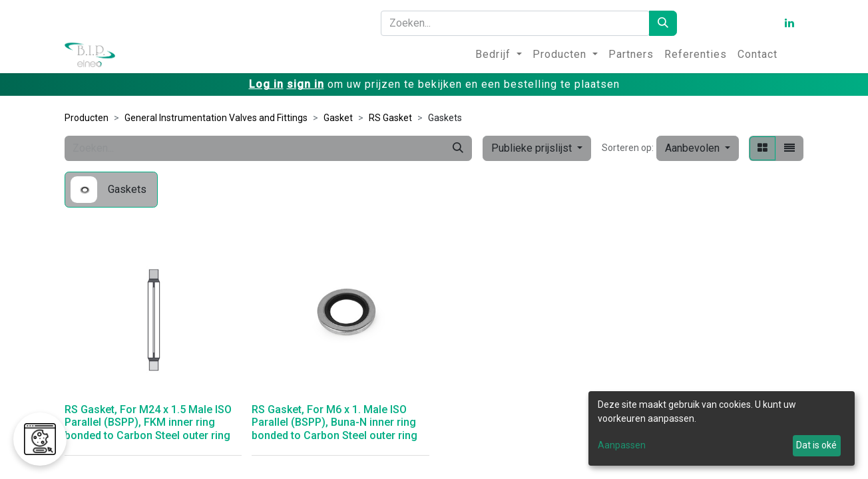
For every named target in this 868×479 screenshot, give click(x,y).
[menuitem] (499, 55)
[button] (698, 148)
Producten (87, 118)
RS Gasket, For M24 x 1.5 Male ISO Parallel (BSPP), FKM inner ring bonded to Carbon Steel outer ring (148, 422)
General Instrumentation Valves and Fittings (216, 118)
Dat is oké (816, 445)
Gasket (338, 118)
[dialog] (722, 428)
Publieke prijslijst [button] (533, 148)
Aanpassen (622, 445)
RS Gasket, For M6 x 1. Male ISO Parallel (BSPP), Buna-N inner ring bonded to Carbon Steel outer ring (334, 422)
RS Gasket (390, 118)
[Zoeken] (663, 23)
